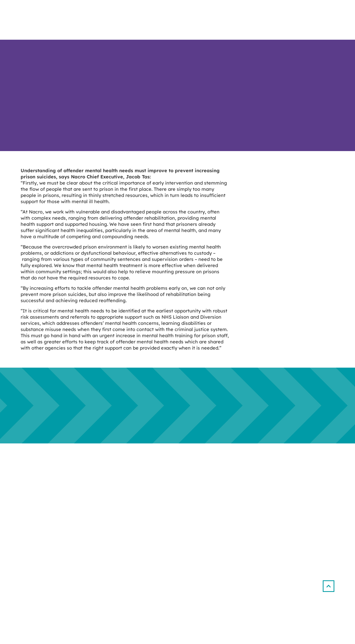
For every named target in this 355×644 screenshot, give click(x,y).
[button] (329, 586)
